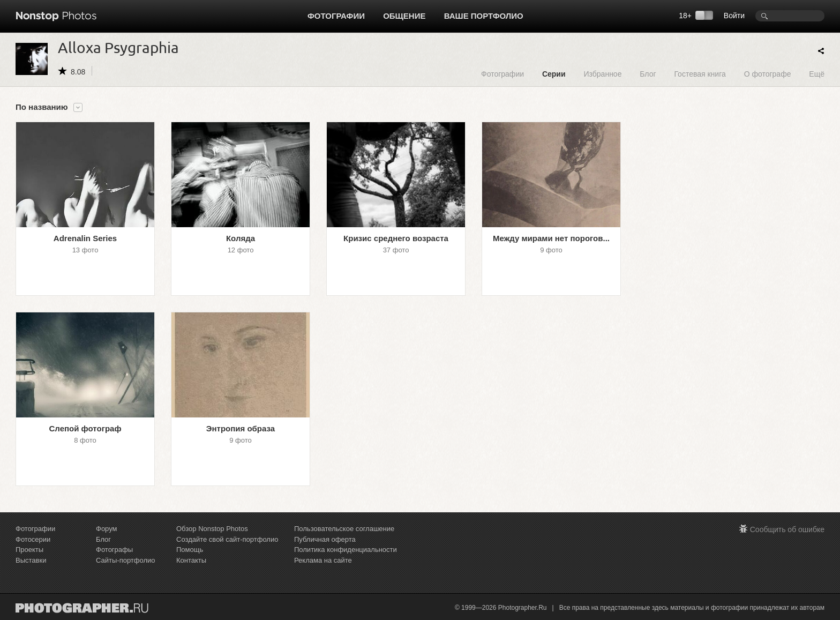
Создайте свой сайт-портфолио (227, 539)
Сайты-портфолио (126, 560)
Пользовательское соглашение (344, 529)
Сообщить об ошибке (787, 529)
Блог (648, 74)
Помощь (190, 550)
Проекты (29, 550)
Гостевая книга (700, 74)
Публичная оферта (325, 539)
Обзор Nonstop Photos (212, 529)
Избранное (602, 74)
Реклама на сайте (323, 560)
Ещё (817, 74)
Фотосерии (33, 539)
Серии (554, 74)
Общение (404, 16)
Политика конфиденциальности (346, 550)
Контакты (191, 560)
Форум (107, 529)
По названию (42, 107)
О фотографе (768, 74)
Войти (734, 16)
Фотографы (114, 550)
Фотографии (336, 16)
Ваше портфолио (484, 16)
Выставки (31, 560)
